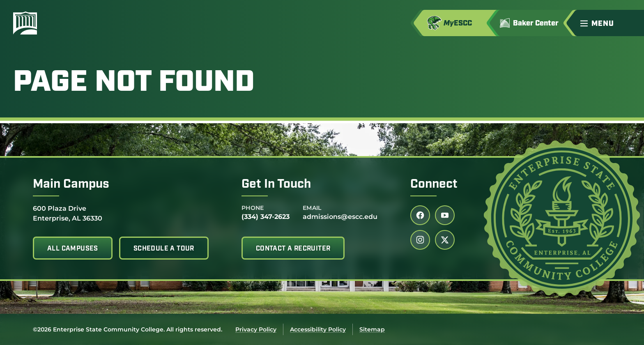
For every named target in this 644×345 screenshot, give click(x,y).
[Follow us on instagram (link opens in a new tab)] (420, 240)
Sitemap (372, 329)
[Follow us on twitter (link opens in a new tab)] (445, 240)
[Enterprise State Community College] (64, 23)
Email (312, 208)
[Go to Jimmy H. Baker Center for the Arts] (535, 23)
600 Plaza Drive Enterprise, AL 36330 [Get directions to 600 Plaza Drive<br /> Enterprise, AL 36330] (68, 213)
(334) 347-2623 (266, 217)
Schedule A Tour (164, 249)
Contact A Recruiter (293, 249)
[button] (609, 23)
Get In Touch (276, 185)
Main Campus (71, 185)
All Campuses (73, 249)
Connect (434, 185)
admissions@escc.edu (340, 217)
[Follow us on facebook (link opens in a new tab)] (420, 215)
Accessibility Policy (318, 329)
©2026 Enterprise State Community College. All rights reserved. (128, 329)
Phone (253, 208)
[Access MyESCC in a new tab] (459, 23)
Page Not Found (134, 83)
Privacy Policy (256, 329)
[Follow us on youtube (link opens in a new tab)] (445, 215)
